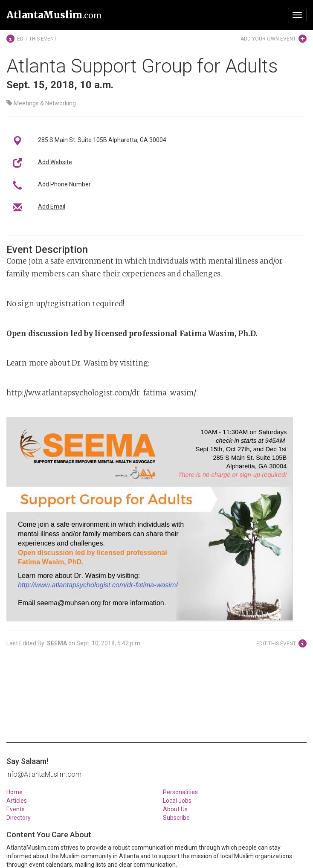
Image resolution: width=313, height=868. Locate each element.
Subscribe (176, 818)
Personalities (180, 792)
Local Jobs (177, 801)
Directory (19, 818)
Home (14, 792)
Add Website (55, 162)
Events (16, 809)
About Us (175, 809)
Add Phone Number (64, 184)
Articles (17, 801)
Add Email (52, 206)
